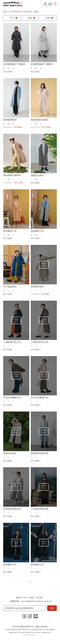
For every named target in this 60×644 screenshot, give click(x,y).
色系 (30, 18)
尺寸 (12, 18)
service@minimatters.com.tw (36, 601)
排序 (48, 18)
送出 (52, 608)
